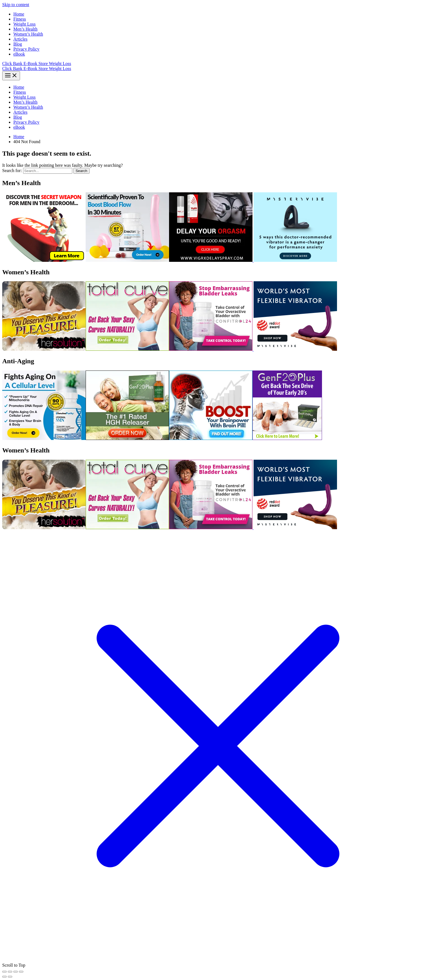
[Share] (16, 972)
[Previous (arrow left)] (4, 977)
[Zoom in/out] (4, 972)
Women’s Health (28, 34)
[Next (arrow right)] (10, 977)
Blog (18, 44)
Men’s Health (25, 29)
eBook (19, 54)
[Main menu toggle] (11, 76)
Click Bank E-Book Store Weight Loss (37, 64)
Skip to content (16, 5)
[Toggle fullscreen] (10, 972)
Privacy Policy (26, 49)
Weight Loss (24, 24)
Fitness (20, 19)
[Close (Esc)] (21, 972)
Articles (20, 39)
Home (19, 14)
